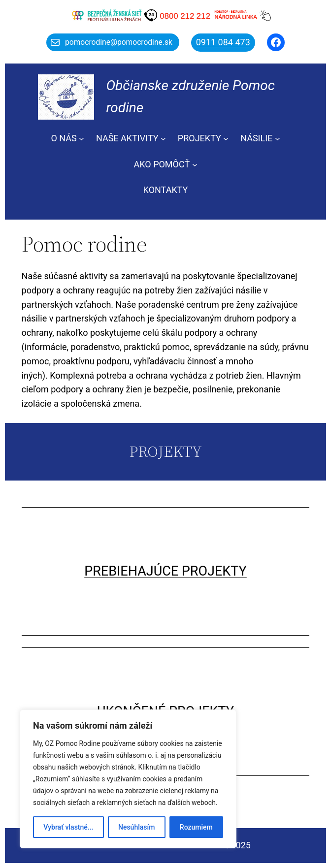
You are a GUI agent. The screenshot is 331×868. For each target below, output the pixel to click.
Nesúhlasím (136, 827)
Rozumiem (196, 827)
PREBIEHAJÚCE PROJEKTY (165, 571)
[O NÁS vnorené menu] (82, 139)
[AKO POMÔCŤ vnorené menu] (195, 165)
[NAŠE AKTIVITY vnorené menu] (163, 139)
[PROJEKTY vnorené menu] (226, 139)
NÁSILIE (256, 138)
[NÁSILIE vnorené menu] (278, 139)
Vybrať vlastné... (68, 827)
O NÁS (64, 138)
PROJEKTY (199, 138)
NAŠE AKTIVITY (127, 138)
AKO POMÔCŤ (162, 164)
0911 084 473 (223, 42)
